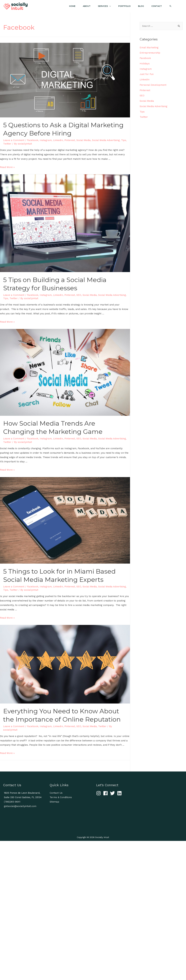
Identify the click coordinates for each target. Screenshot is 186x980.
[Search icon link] (173, 6)
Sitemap (54, 802)
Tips (124, 140)
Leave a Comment (14, 140)
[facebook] (106, 793)
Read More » (7, 167)
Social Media (84, 140)
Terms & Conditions (61, 797)
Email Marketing (149, 48)
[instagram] (99, 793)
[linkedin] (120, 793)
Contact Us (56, 793)
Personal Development (153, 85)
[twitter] (113, 793)
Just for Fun (147, 74)
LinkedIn (58, 140)
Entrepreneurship (150, 53)
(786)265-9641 (12, 802)
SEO (79, 295)
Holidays (145, 64)
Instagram (46, 140)
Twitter (7, 144)
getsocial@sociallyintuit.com (20, 806)
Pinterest (70, 140)
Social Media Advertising (106, 140)
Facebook (33, 140)
